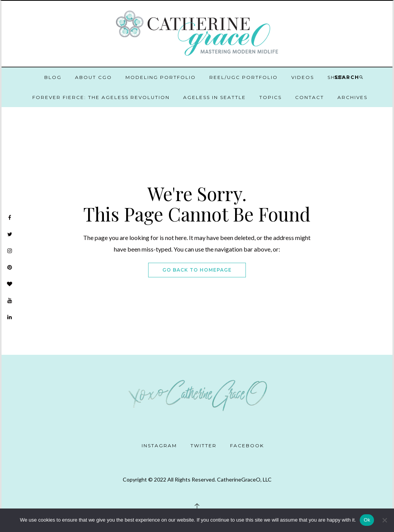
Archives (352, 97)
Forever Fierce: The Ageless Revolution (101, 97)
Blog (53, 77)
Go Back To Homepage (197, 270)
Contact (310, 97)
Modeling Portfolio (161, 77)
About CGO (93, 77)
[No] (384, 520)
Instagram (159, 446)
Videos (303, 77)
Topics (270, 97)
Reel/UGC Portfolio (244, 77)
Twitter (204, 446)
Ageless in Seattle (215, 97)
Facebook (247, 446)
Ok (367, 520)
